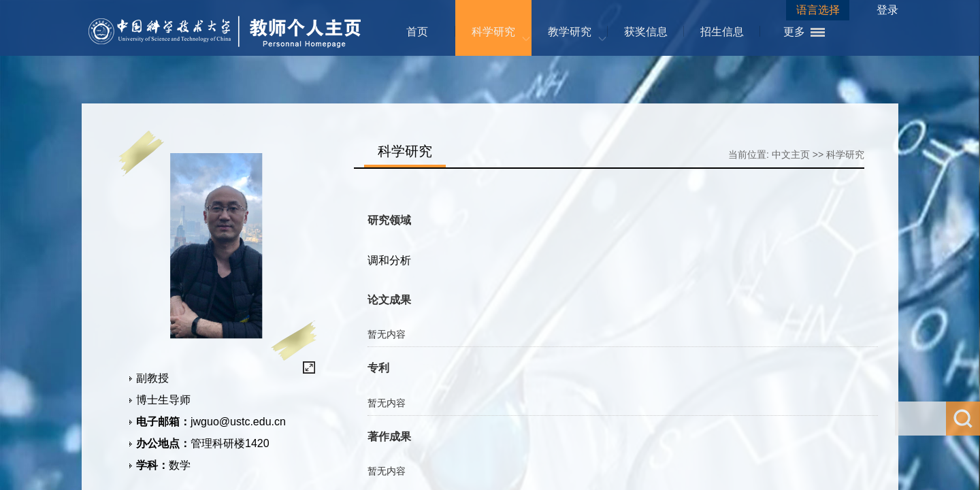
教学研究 (570, 32)
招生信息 (722, 32)
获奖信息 (646, 32)
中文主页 (791, 154)
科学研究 (493, 32)
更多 (794, 32)
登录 (887, 10)
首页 (417, 32)
